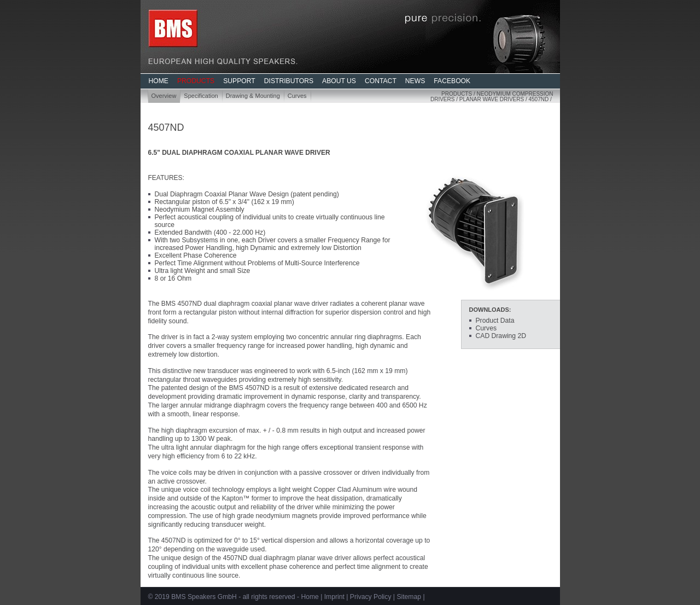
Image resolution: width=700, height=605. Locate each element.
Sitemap (409, 597)
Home (310, 597)
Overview (164, 96)
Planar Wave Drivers (492, 99)
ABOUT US (339, 81)
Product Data (495, 321)
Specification (201, 96)
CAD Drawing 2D (501, 336)
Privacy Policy (371, 597)
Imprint (334, 597)
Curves (297, 96)
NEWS (415, 81)
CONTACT (381, 81)
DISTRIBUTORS (289, 81)
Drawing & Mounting (253, 96)
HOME (159, 81)
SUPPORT (239, 81)
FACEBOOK (452, 81)
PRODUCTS (196, 81)
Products (457, 94)
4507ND (538, 99)
